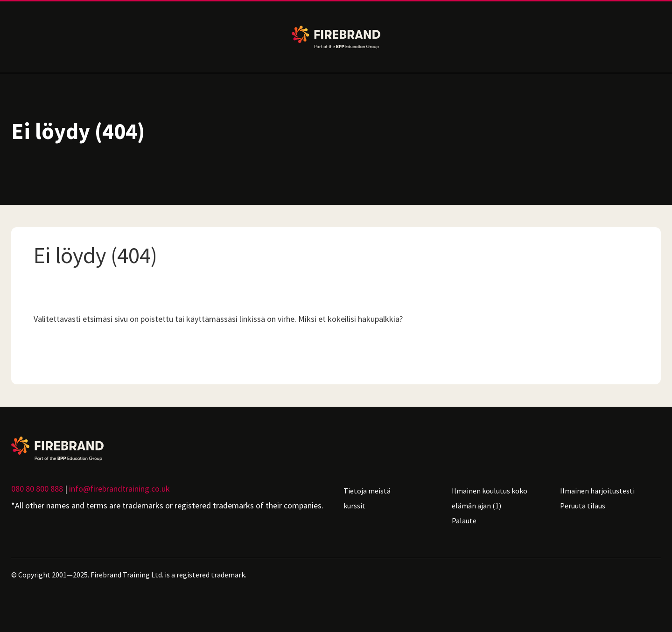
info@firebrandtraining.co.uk (119, 489)
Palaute (464, 521)
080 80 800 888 (37, 489)
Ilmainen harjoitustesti (597, 491)
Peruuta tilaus (583, 506)
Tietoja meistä (367, 491)
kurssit (354, 506)
